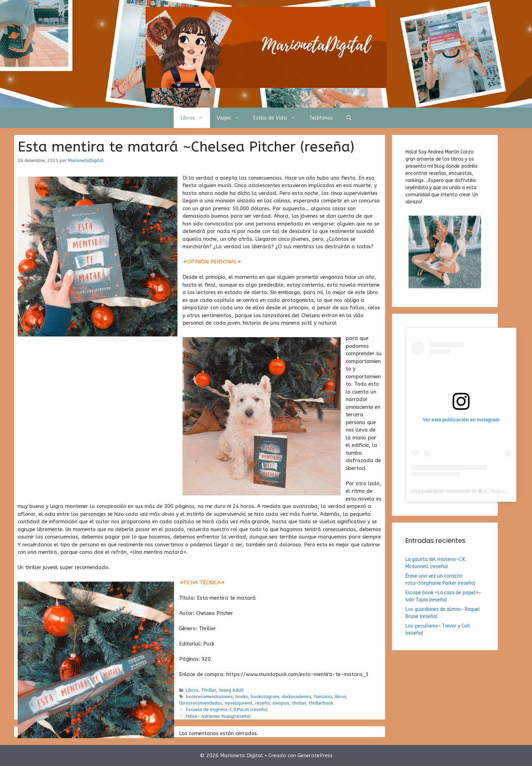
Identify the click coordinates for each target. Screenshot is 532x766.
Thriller (209, 690)
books (242, 697)
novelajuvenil (239, 703)
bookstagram (265, 697)
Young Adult (231, 690)
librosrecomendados (201, 703)
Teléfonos (321, 118)
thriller (299, 703)
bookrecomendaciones (209, 697)
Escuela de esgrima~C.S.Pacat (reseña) (227, 709)
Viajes (231, 118)
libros (340, 697)
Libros (195, 118)
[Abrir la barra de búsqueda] (349, 118)
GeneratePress (315, 755)
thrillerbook (321, 703)
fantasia (323, 697)
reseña (262, 703)
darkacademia (296, 697)
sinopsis (281, 703)
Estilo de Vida (278, 118)
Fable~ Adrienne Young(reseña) (218, 716)
